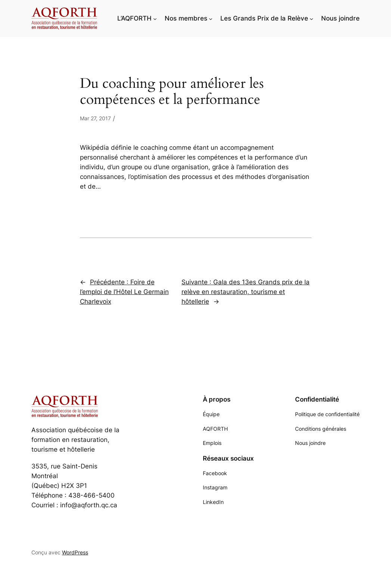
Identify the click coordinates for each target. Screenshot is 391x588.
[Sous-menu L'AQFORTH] (155, 18)
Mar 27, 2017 (95, 118)
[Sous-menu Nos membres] (211, 18)
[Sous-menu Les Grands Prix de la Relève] (311, 18)
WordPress (75, 552)
